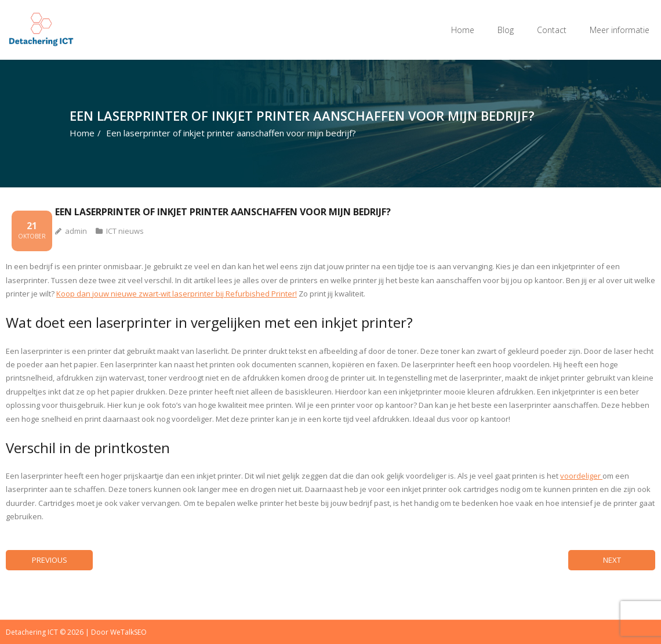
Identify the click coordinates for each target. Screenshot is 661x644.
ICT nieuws (125, 231)
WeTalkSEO (128, 632)
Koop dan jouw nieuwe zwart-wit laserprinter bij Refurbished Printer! (177, 294)
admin (76, 231)
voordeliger (581, 476)
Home (463, 30)
